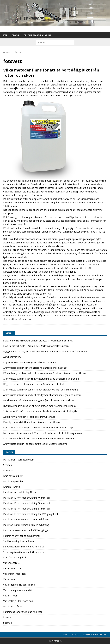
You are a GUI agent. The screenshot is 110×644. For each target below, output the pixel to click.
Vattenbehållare (11, 563)
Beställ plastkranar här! (38, 35)
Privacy (7, 617)
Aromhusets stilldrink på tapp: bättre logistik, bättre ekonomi (35, 444)
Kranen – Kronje (12, 487)
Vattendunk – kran (13, 568)
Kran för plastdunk (13, 476)
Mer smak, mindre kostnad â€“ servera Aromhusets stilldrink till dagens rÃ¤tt (43, 433)
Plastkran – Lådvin (13, 606)
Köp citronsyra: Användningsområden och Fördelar (30, 362)
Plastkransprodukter (14, 481)
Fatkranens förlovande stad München (23, 612)
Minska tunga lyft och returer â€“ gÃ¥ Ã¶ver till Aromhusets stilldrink (39, 400)
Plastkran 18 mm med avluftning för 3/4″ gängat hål (31, 514)
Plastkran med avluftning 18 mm (20, 492)
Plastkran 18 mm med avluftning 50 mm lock (27, 503)
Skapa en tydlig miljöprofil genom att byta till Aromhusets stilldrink (38, 341)
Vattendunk (9, 579)
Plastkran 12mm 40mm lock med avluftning (26, 519)
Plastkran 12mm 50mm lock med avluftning (26, 525)
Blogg (15, 35)
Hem (5, 35)
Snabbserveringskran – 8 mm (18, 541)
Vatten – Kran (10, 596)
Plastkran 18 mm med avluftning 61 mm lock (27, 509)
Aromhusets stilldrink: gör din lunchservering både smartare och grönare (41, 379)
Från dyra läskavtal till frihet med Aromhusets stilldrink (32, 422)
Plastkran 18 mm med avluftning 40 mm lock (27, 498)
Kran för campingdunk (15, 557)
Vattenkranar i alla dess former (19, 585)
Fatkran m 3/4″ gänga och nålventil (22, 536)
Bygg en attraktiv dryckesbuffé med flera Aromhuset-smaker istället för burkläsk (45, 351)
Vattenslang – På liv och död (18, 601)
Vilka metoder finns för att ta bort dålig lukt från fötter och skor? (51, 72)
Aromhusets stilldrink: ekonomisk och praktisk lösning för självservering (41, 390)
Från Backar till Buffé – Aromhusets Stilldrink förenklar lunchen (36, 346)
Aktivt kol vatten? (12, 357)
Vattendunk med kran (14, 574)
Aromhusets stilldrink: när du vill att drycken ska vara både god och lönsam (42, 395)
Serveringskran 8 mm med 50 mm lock (24, 547)
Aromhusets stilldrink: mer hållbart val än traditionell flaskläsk (35, 368)
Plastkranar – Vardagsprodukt (19, 460)
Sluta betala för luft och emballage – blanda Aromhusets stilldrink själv (40, 411)
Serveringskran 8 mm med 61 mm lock (24, 552)
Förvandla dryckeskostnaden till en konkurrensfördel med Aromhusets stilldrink (45, 373)
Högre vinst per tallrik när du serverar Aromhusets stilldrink (34, 384)
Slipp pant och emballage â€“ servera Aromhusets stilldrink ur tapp (38, 428)
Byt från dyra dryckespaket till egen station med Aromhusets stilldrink (40, 406)
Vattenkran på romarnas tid (18, 590)
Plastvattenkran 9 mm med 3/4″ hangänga (26, 530)
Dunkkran (8, 471)
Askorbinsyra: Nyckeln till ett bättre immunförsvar (29, 417)
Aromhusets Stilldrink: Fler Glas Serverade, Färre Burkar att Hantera (39, 438)
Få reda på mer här (41, 294)
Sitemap (8, 465)
